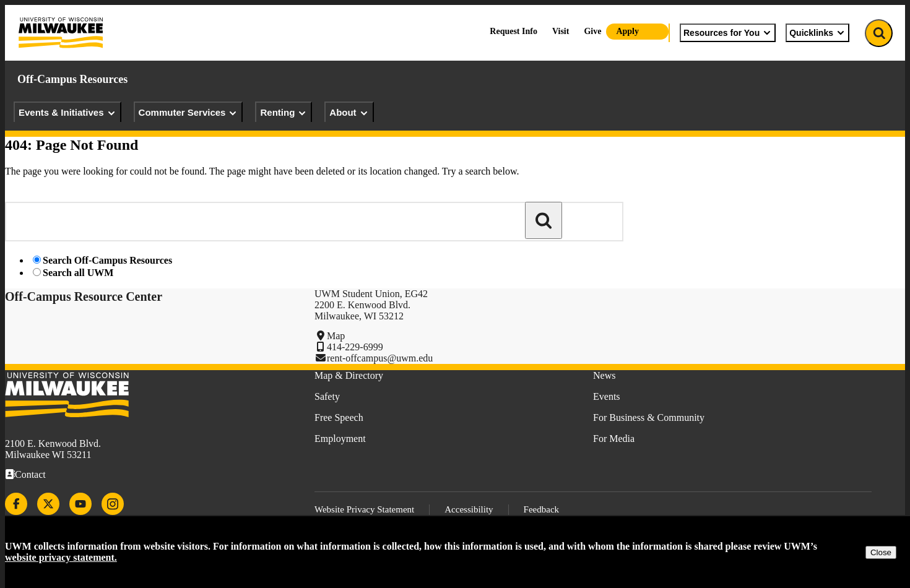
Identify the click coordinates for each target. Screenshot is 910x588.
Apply (627, 31)
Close (881, 552)
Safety (327, 396)
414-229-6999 (355, 347)
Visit (561, 31)
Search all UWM (78, 273)
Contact (30, 474)
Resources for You (728, 33)
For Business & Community (649, 417)
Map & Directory (349, 375)
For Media (614, 439)
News (604, 375)
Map (336, 336)
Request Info (513, 31)
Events (607, 396)
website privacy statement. (61, 557)
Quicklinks (817, 33)
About (349, 113)
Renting (284, 113)
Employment (340, 439)
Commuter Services (188, 113)
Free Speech (339, 417)
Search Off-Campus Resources (107, 260)
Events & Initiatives (67, 113)
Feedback (541, 509)
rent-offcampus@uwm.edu (380, 358)
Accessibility (469, 509)
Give (592, 31)
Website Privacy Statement (364, 509)
